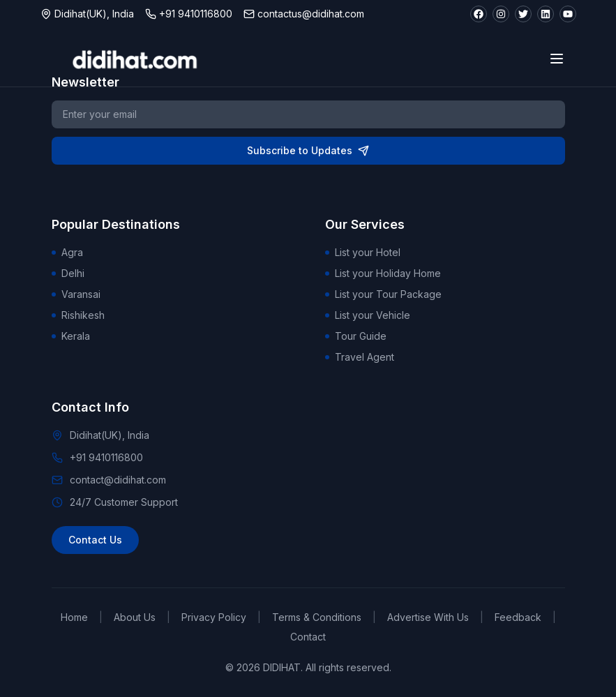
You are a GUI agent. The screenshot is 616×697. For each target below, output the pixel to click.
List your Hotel (363, 252)
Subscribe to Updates (308, 150)
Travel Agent (360, 357)
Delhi (68, 273)
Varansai (76, 294)
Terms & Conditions (317, 617)
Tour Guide (356, 336)
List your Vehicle (368, 315)
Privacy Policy (214, 617)
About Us (135, 617)
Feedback (518, 617)
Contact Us (95, 540)
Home (74, 617)
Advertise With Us (428, 617)
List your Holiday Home (383, 273)
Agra (67, 252)
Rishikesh (78, 315)
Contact (308, 637)
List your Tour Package (383, 294)
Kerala (71, 336)
